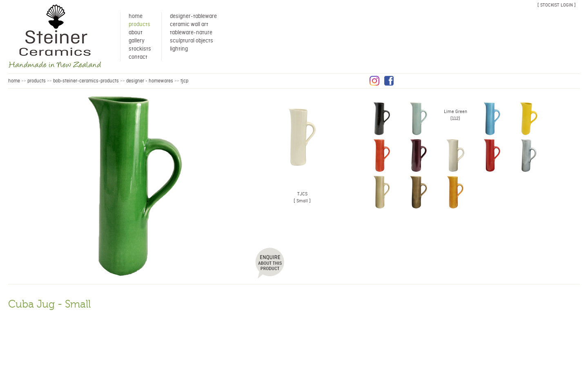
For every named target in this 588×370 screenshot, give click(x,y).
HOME (14, 81)
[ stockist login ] (557, 5)
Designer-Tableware (193, 16)
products (37, 81)
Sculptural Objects (192, 41)
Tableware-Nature (191, 33)
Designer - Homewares (150, 81)
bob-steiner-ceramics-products (86, 81)
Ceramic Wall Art (189, 24)
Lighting (179, 49)
